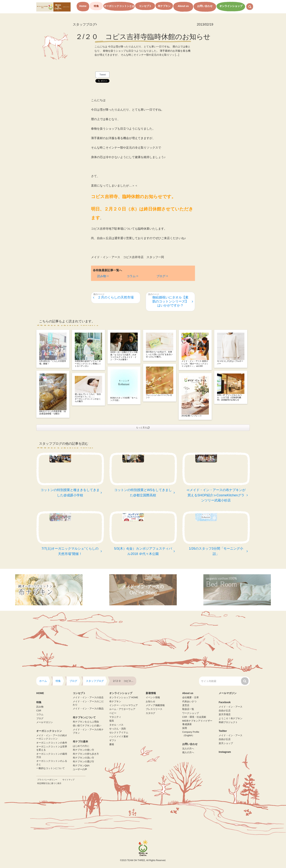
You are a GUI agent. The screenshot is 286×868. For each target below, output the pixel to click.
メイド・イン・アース (231, 707)
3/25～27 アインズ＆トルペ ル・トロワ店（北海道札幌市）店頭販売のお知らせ (229, 397)
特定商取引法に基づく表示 (49, 783)
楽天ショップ (226, 743)
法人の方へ (188, 749)
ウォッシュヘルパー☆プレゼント (159, 396)
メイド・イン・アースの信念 (88, 698)
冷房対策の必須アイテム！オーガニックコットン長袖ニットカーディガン (88, 363)
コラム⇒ (133, 276)
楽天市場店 (225, 714)
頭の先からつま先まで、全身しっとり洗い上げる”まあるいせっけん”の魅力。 (159, 354)
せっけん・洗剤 (118, 729)
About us (183, 6)
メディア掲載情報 (155, 705)
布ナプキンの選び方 (83, 762)
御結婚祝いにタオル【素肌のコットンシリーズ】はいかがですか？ (173, 301)
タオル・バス (116, 725)
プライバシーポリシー (47, 780)
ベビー (113, 713)
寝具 (112, 721)
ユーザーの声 (80, 769)
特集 (96, 6)
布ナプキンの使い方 (83, 750)
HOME (40, 693)
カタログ (150, 713)
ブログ (40, 718)
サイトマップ (68, 780)
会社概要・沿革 (191, 698)
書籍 (112, 744)
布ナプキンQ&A (81, 766)
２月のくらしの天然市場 (113, 297)
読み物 (40, 707)
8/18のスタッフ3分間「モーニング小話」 (124, 399)
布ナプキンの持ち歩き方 (86, 754)
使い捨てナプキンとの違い (87, 726)
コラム (40, 714)
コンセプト (145, 6)
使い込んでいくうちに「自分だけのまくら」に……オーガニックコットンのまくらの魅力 (88, 398)
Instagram (225, 752)
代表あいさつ (189, 702)
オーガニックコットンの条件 (52, 743)
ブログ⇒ (162, 276)
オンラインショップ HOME (124, 698)
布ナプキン (164, 6)
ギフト (113, 740)
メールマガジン (45, 722)
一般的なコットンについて (51, 768)
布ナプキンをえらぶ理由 (86, 722)
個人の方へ (188, 752)
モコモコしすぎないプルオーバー (230, 362)
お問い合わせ (205, 6)
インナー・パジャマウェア (123, 705)
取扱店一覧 (188, 709)
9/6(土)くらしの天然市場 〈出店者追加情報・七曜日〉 (53, 412)
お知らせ (150, 702)
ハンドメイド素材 (119, 737)
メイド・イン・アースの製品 (88, 709)
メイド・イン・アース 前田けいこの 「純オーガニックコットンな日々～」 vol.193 (195, 363)
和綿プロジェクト (228, 722)
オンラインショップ (231, 6)
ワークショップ (191, 713)
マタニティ (115, 717)
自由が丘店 (225, 711)
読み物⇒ (103, 276)
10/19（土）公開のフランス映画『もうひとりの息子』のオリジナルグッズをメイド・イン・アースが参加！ (124, 356)
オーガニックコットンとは (119, 6)
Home (83, 6)
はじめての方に (81, 746)
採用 (185, 728)
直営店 (186, 705)
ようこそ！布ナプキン (231, 718)
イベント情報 (153, 698)
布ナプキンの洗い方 (83, 758)
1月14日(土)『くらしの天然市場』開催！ (53, 362)
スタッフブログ (85, 24)
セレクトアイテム (119, 733)
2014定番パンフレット (192, 416)
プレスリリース (154, 709)
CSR (39, 711)
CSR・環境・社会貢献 (194, 717)
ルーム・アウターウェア (122, 709)
